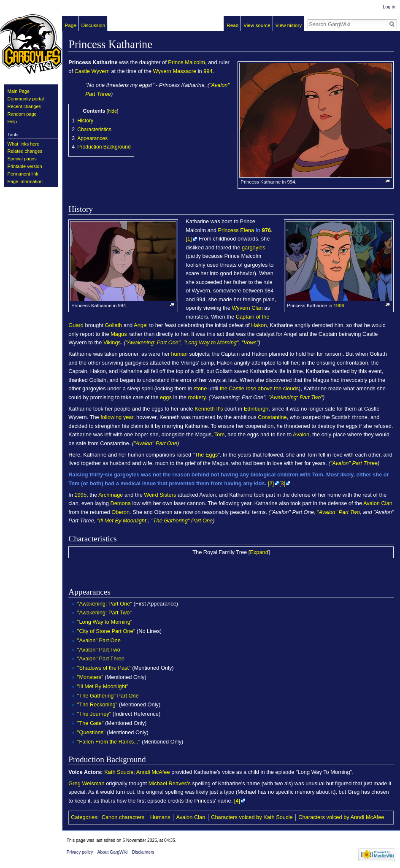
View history (288, 25)
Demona (120, 503)
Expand (259, 552)
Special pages (22, 159)
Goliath (114, 325)
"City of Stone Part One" (106, 631)
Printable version (25, 166)
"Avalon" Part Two (338, 512)
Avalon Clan (378, 503)
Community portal (26, 99)
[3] (282, 483)
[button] (259, 552)
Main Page (19, 91)
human (179, 354)
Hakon (259, 325)
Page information (25, 181)
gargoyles (254, 247)
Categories (84, 817)
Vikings (112, 342)
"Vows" (250, 342)
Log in (389, 7)
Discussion (93, 25)
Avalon (301, 434)
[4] (237, 801)
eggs (166, 397)
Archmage (111, 495)
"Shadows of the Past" (104, 668)
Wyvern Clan (247, 308)
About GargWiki (113, 852)
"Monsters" (90, 677)
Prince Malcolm (186, 62)
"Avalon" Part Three (354, 463)
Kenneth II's (209, 409)
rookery (197, 397)
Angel (141, 325)
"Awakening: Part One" (153, 342)
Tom (219, 434)
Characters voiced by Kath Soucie (252, 817)
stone (200, 388)
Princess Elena (236, 230)
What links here (24, 144)
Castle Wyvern (92, 71)
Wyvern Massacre (175, 71)
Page (71, 25)
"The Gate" (91, 723)
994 (208, 71)
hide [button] (113, 111)
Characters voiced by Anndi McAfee (341, 817)
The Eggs (206, 455)
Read (232, 25)
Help (12, 122)
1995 (81, 495)
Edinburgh (256, 409)
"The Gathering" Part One (182, 521)
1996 (339, 306)
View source (257, 25)
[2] (271, 483)
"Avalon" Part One (155, 443)
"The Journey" (94, 714)
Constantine (272, 417)
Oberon (120, 512)
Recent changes (24, 106)
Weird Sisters (160, 495)
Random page (22, 114)
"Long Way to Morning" (211, 342)
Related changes (25, 151)
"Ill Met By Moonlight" (123, 521)
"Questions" (91, 732)
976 (266, 230)
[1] (189, 239)
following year (117, 417)
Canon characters (123, 817)
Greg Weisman (86, 783)
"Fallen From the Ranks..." (109, 742)
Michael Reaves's (170, 783)
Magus (119, 334)
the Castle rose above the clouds (259, 388)
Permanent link (23, 174)
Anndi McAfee (153, 772)
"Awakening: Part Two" (296, 397)
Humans (160, 817)
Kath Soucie (119, 772)
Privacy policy (80, 852)
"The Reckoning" (97, 704)
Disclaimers (143, 852)
